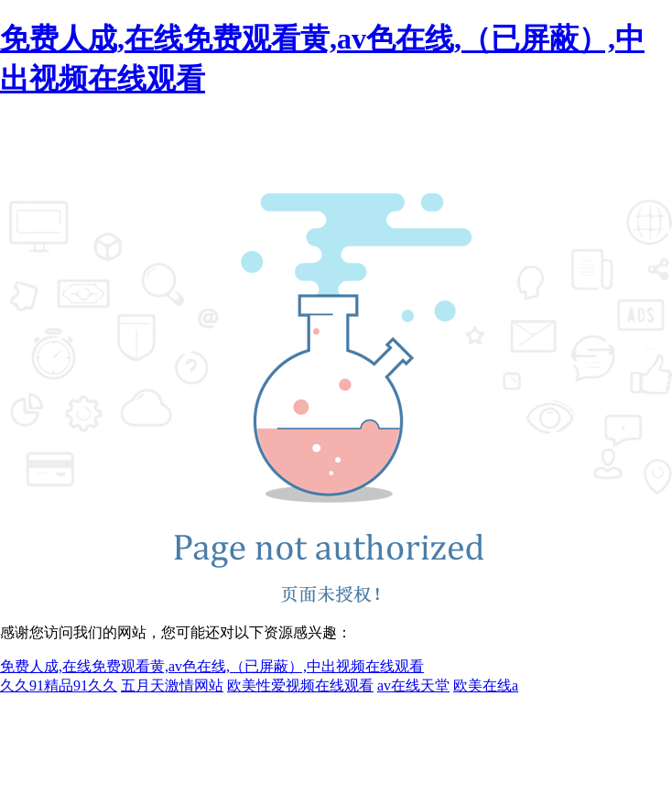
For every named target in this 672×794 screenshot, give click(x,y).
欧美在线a (486, 685)
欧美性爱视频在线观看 (300, 685)
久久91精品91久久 (59, 685)
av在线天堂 (413, 685)
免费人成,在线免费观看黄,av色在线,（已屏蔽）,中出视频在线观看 (212, 666)
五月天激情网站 (172, 685)
